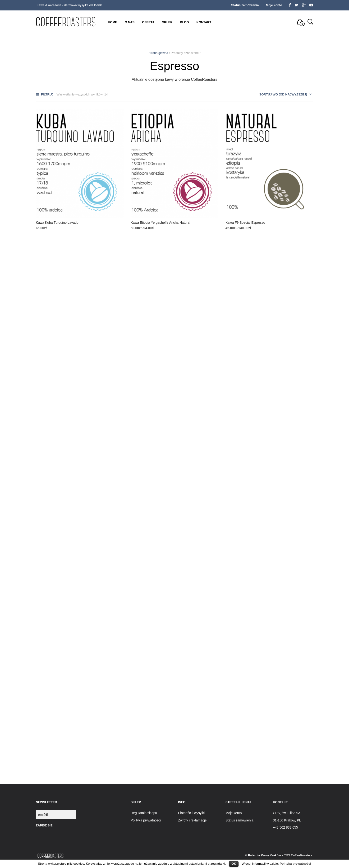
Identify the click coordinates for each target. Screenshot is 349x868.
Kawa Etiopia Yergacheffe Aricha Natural (160, 223)
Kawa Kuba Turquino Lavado (57, 223)
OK (234, 864)
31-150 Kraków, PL (287, 820)
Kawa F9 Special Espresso (245, 223)
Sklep (167, 22)
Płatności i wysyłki (191, 813)
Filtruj (47, 94)
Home (113, 22)
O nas (130, 22)
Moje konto (274, 5)
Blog (184, 22)
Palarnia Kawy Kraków (264, 855)
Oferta (148, 22)
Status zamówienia (245, 5)
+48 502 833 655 (285, 827)
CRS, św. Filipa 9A (287, 813)
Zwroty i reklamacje (192, 820)
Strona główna (158, 53)
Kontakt (204, 22)
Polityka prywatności (295, 864)
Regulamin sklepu (144, 813)
